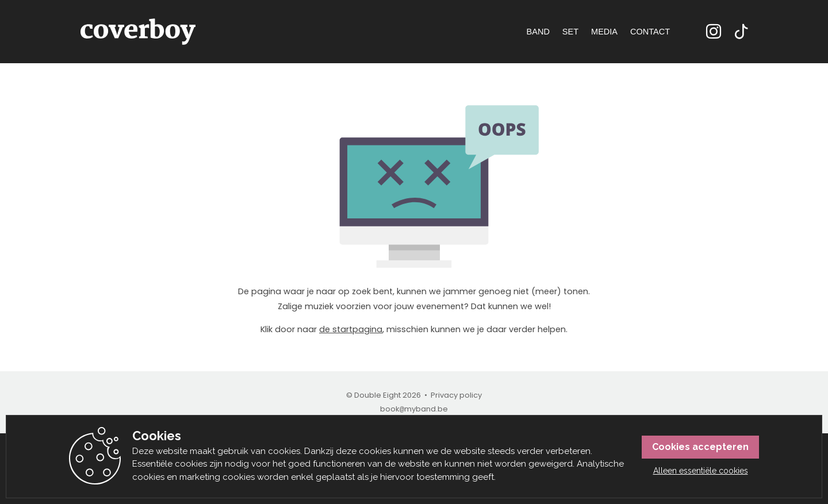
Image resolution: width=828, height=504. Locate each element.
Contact (650, 32)
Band (538, 32)
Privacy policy (456, 395)
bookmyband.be (414, 409)
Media (604, 32)
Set (570, 32)
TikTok (741, 32)
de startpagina (351, 329)
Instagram (714, 32)
